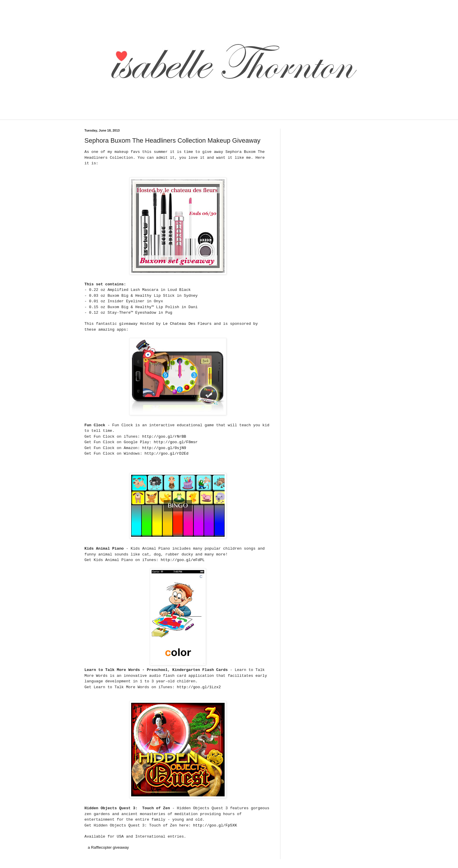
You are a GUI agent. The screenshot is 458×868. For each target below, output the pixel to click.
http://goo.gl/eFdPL (183, 560)
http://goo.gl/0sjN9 (164, 448)
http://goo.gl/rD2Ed (166, 454)
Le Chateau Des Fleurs (187, 324)
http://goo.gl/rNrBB (164, 437)
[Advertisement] (186, 116)
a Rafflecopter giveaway (109, 847)
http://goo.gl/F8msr (176, 442)
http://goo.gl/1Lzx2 (199, 687)
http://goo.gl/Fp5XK (215, 825)
